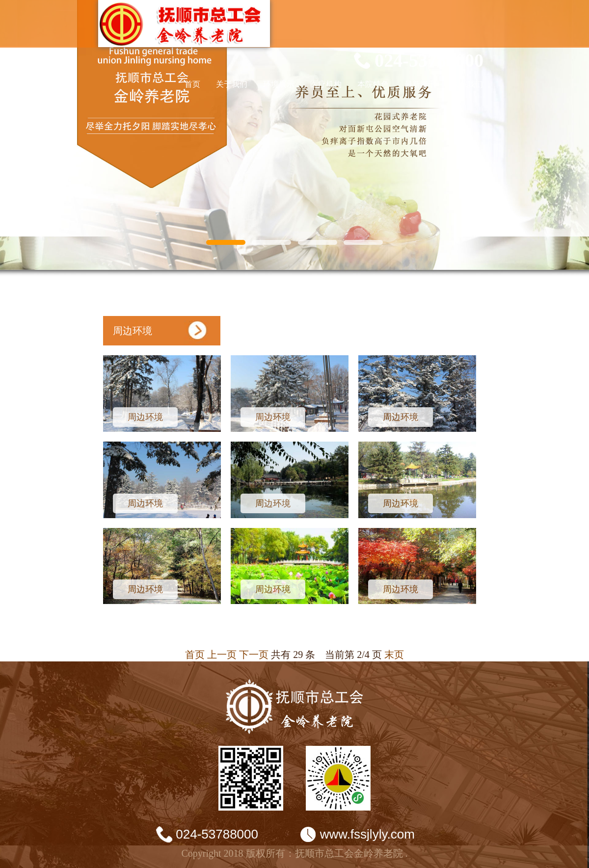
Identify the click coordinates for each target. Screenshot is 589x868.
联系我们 (467, 84)
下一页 (254, 655)
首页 (192, 84)
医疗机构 (326, 84)
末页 (394, 655)
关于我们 (232, 84)
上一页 (222, 655)
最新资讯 (420, 84)
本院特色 (373, 84)
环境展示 (279, 84)
